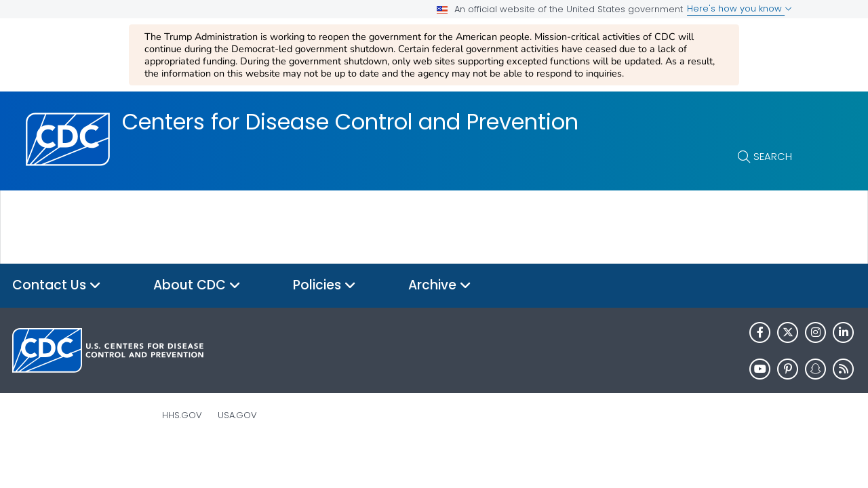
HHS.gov (182, 415)
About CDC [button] (197, 286)
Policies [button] (324, 286)
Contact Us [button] (57, 286)
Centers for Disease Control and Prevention (350, 122)
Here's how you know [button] (739, 8)
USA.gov (237, 415)
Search (773, 156)
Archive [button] (440, 286)
